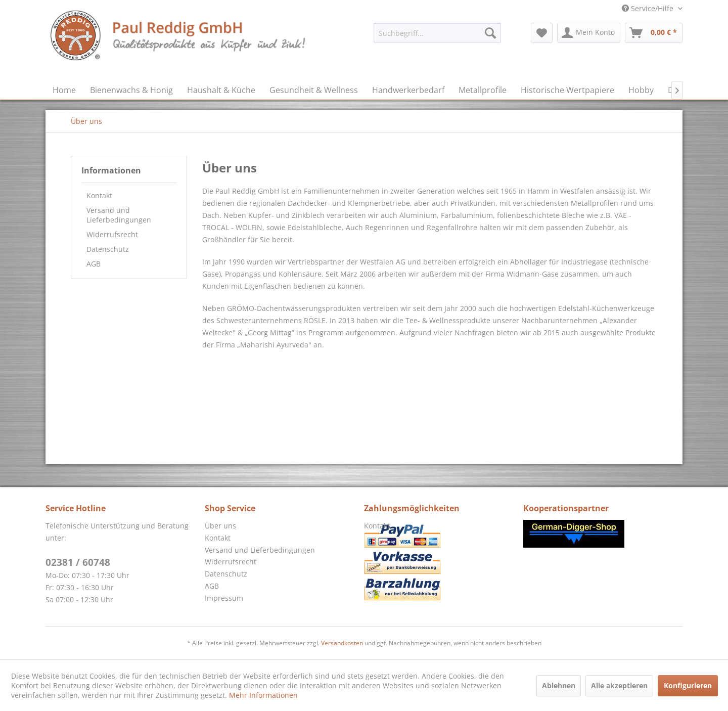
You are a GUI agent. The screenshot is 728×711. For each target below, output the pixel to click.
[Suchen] (490, 33)
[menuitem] (437, 33)
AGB (94, 264)
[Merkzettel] (542, 33)
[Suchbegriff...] (437, 33)
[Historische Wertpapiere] (567, 90)
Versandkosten (342, 643)
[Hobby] (641, 90)
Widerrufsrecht (112, 234)
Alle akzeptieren (619, 685)
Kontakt (99, 195)
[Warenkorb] (654, 33)
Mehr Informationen (263, 695)
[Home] (64, 90)
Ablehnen (559, 685)
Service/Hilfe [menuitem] (649, 8)
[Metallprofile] (483, 90)
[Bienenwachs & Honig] (131, 90)
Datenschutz (108, 249)
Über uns (220, 526)
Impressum (224, 598)
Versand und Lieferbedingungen (119, 215)
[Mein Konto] (589, 33)
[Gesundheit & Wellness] (314, 90)
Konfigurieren (688, 685)
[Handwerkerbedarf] (408, 90)
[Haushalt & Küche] (221, 90)
